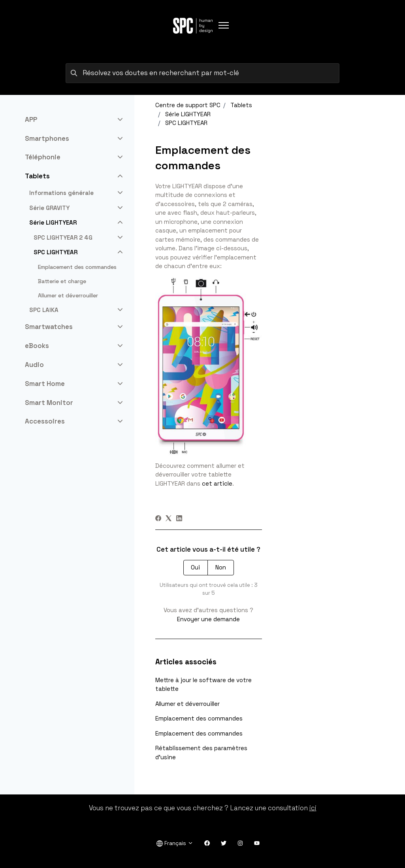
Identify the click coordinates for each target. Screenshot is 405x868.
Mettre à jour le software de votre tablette (203, 685)
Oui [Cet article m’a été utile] (195, 567)
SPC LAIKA (44, 310)
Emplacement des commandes (199, 718)
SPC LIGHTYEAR (186, 123)
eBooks (37, 346)
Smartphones (47, 138)
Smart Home (45, 384)
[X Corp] (169, 519)
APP (31, 119)
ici (313, 808)
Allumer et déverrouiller (187, 704)
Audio (34, 365)
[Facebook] (158, 519)
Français (175, 843)
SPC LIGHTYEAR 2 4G (63, 237)
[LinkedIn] (179, 519)
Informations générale (61, 193)
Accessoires (45, 421)
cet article (217, 483)
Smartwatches (49, 327)
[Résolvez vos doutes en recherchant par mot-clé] (202, 73)
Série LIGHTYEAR (188, 114)
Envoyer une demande (208, 619)
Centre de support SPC (188, 105)
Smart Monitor (49, 403)
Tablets (241, 105)
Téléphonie (43, 157)
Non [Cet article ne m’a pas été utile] (221, 567)
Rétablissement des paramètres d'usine (201, 753)
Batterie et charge (62, 281)
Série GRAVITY (49, 208)
